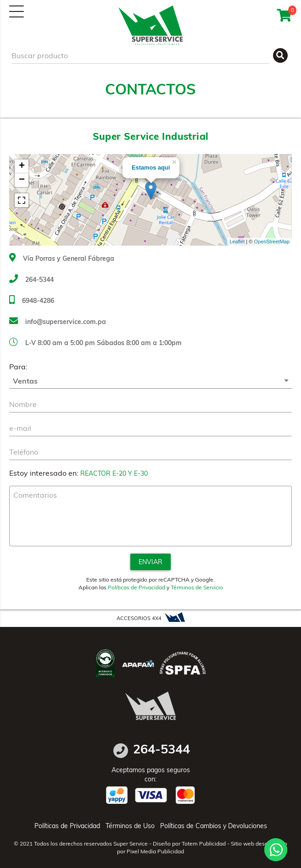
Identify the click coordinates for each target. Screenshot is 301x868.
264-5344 (31, 280)
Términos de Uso (130, 826)
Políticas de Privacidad (137, 587)
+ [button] (22, 166)
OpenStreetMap (272, 242)
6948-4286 (32, 301)
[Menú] (17, 11)
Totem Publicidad (204, 843)
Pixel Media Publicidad (155, 851)
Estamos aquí (151, 168)
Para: (18, 367)
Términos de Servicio (197, 587)
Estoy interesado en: (44, 473)
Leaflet (237, 242)
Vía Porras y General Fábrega (62, 258)
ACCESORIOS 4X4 (151, 617)
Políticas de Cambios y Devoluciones (214, 826)
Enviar (150, 562)
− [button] (22, 180)
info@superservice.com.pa (58, 322)
